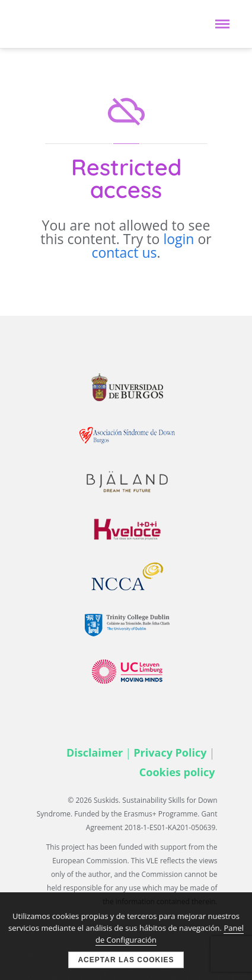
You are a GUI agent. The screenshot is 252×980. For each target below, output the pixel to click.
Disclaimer (95, 752)
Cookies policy (177, 772)
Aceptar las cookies (126, 960)
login (178, 239)
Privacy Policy (170, 752)
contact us (124, 252)
